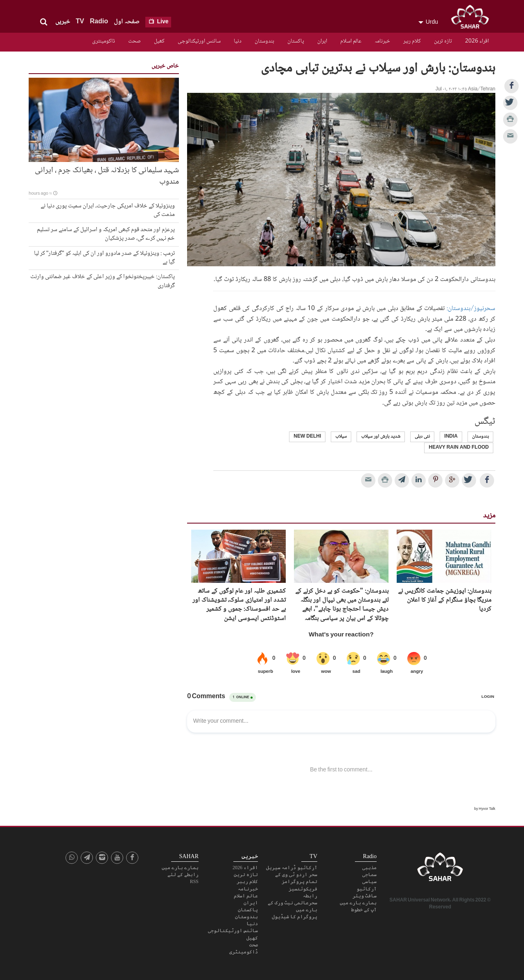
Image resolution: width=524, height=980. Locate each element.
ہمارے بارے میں (358, 903)
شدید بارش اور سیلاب (381, 437)
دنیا (238, 41)
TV (80, 22)
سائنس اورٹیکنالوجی (199, 41)
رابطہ (310, 896)
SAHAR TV (440, 869)
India (451, 437)
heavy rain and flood (459, 448)
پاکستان (296, 41)
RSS (194, 881)
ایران (322, 41)
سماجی (369, 874)
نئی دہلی (422, 437)
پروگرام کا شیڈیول (295, 917)
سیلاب (341, 437)
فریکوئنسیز (303, 889)
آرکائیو (367, 889)
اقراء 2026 (477, 41)
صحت (134, 41)
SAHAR (473, 18)
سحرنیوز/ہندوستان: (471, 309)
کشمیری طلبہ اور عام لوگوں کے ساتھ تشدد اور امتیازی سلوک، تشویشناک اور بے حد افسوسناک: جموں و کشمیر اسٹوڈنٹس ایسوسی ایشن (239, 605)
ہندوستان (264, 41)
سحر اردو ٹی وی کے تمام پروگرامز (296, 878)
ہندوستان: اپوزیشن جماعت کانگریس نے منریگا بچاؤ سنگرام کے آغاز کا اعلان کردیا (445, 601)
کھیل (159, 41)
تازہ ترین (443, 41)
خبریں (63, 22)
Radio (99, 22)
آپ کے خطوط (364, 910)
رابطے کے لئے (183, 874)
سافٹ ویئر (365, 896)
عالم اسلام (351, 41)
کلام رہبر (412, 41)
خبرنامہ (382, 41)
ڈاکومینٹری (104, 41)
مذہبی (369, 868)
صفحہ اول (127, 22)
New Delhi (307, 437)
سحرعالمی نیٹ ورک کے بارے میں (292, 906)
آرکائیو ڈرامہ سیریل (292, 868)
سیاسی (369, 881)
